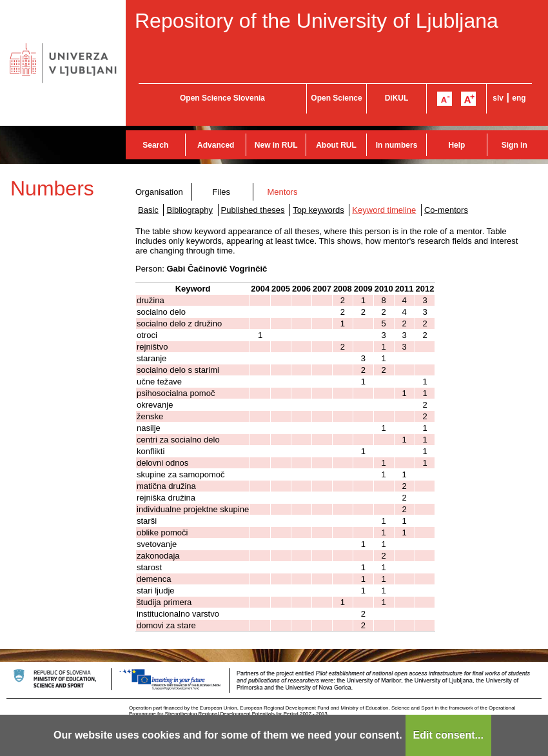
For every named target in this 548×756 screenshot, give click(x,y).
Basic (148, 210)
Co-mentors (446, 210)
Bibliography (190, 210)
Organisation (159, 192)
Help (456, 145)
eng (519, 98)
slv (498, 98)
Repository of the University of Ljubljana (317, 21)
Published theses (253, 210)
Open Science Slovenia (222, 98)
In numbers (397, 145)
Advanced (216, 145)
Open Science (336, 98)
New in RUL (276, 145)
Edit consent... (448, 735)
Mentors (282, 192)
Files (221, 192)
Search (155, 145)
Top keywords (318, 210)
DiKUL (397, 98)
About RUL (336, 145)
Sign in (514, 145)
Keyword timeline (384, 210)
